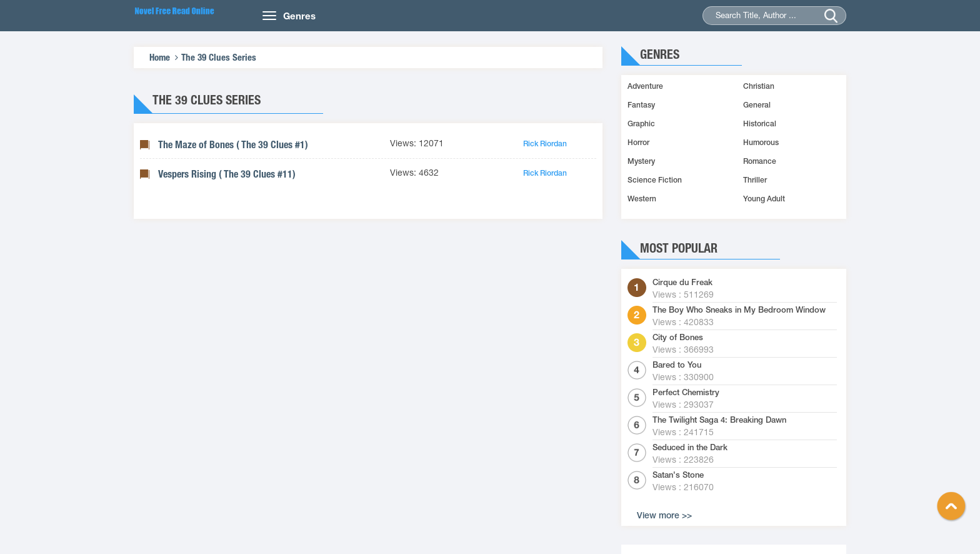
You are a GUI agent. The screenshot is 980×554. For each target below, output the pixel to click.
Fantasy (641, 105)
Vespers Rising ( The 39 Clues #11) (227, 174)
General (757, 105)
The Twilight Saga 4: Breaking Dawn (719, 420)
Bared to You (677, 365)
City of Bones (678, 338)
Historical (760, 124)
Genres (299, 16)
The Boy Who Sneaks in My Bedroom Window (739, 310)
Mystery (641, 161)
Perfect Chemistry (686, 393)
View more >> (664, 515)
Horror (638, 143)
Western (642, 199)
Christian (759, 86)
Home (160, 57)
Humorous (761, 143)
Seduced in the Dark (690, 448)
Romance (760, 161)
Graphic (641, 124)
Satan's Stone (678, 475)
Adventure (645, 86)
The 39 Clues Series (219, 57)
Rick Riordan (545, 144)
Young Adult (764, 199)
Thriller (755, 180)
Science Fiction (655, 180)
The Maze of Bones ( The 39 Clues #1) (233, 145)
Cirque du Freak (682, 283)
